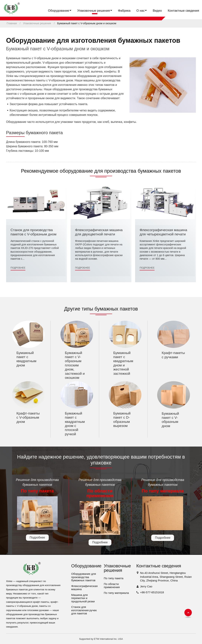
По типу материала (116, 593)
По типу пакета (114, 578)
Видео (157, 11)
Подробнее (18, 268)
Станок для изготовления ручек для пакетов (84, 610)
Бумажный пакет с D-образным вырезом (122, 420)
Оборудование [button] (59, 11)
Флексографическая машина (84, 588)
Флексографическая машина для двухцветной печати (99, 232)
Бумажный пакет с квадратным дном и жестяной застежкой (123, 363)
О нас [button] (141, 11)
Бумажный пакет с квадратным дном (27, 359)
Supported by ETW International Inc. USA (101, 639)
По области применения (112, 586)
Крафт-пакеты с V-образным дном (28, 417)
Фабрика (124, 11)
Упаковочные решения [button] (94, 11)
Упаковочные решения (37, 23)
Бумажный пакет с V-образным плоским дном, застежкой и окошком (75, 365)
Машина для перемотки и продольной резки (83, 598)
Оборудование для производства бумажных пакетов (83, 577)
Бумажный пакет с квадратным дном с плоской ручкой (75, 424)
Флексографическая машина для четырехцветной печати (163, 232)
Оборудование (86, 566)
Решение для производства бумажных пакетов (37, 486)
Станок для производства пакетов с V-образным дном (34, 232)
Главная (12, 23)
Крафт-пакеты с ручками (173, 355)
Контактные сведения (183, 11)
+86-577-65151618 (152, 592)
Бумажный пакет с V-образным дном (170, 420)
